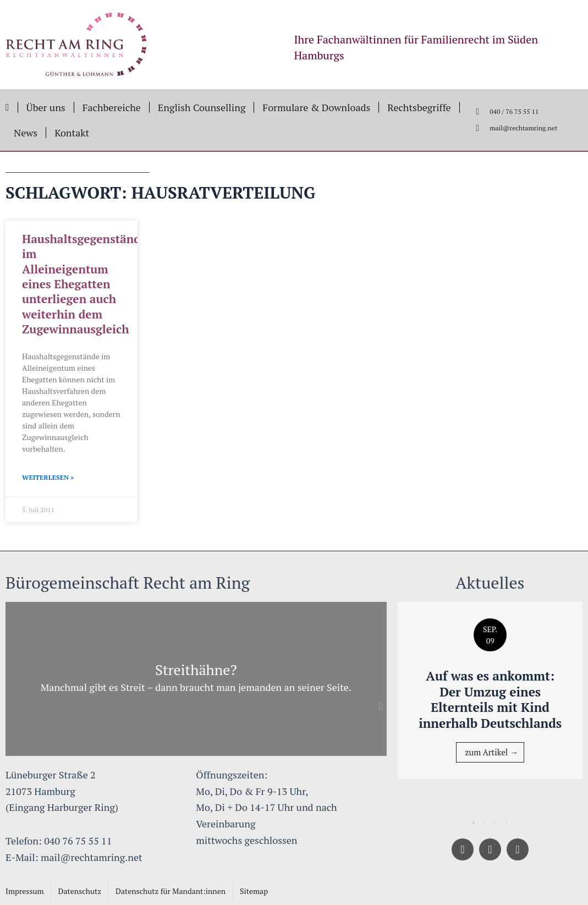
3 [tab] (496, 823)
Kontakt (72, 133)
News (26, 133)
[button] (381, 706)
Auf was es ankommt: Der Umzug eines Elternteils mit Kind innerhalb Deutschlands (490, 699)
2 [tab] (485, 823)
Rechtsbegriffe (419, 107)
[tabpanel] (490, 691)
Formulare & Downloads (316, 107)
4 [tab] (507, 823)
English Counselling (202, 107)
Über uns (46, 107)
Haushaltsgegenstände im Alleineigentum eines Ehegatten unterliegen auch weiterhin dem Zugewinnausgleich (84, 284)
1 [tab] (474, 823)
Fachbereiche (112, 107)
